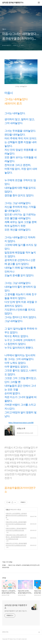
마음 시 (8, 510)
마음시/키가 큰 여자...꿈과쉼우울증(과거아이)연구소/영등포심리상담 (16, 544)
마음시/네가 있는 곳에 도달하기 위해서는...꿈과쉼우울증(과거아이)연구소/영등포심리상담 (16, 537)
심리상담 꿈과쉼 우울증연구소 (13, 3)
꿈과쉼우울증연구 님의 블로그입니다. (16, 611)
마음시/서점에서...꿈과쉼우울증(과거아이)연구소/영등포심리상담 (16, 529)
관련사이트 (5, 632)
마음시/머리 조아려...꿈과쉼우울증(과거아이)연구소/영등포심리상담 (16, 523)
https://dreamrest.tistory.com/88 (21, 423)
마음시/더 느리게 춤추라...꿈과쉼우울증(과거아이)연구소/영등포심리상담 (16, 515)
